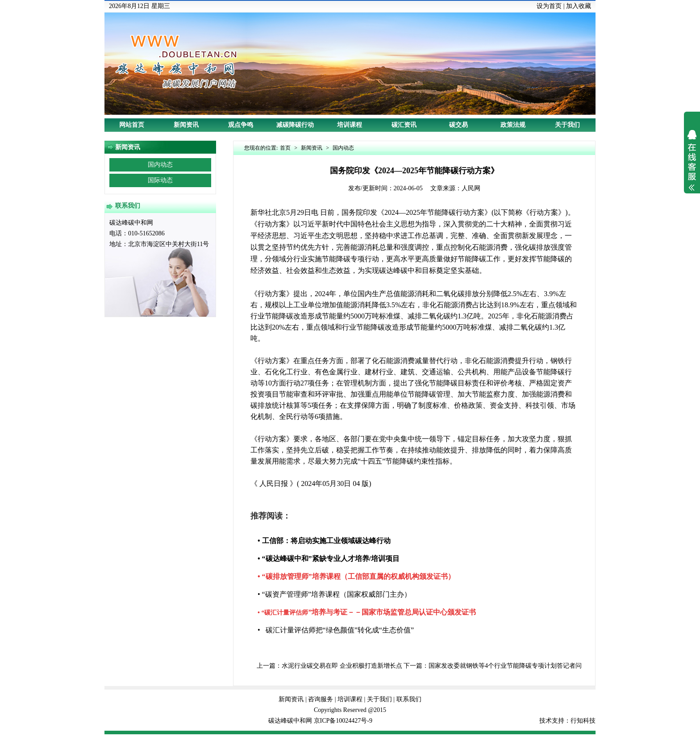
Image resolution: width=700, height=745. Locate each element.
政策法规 (513, 125)
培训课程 (350, 125)
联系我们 (409, 699)
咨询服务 (321, 699)
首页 (285, 148)
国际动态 (160, 180)
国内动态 (160, 165)
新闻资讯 (186, 125)
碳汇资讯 (404, 125)
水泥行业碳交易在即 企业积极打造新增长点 (342, 666)
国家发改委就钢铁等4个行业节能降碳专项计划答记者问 (505, 666)
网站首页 (132, 125)
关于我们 (567, 125)
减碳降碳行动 (295, 125)
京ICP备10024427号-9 (343, 721)
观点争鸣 (241, 125)
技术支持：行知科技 (567, 721)
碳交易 (458, 125)
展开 (692, 166)
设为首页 (549, 6)
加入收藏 (579, 6)
